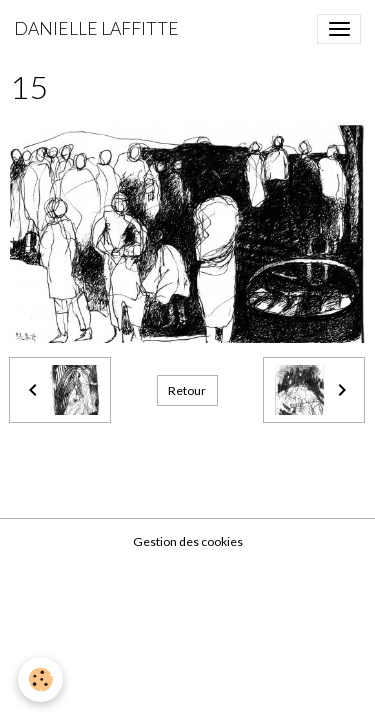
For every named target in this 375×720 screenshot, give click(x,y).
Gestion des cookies (188, 541)
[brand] (96, 29)
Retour (187, 390)
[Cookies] (40, 679)
